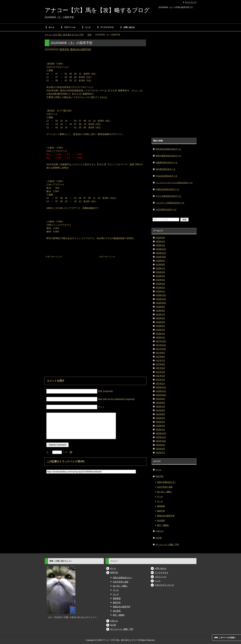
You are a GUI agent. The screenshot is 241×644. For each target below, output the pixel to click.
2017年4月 (160, 372)
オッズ (160, 501)
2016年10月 (161, 395)
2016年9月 (160, 399)
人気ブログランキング (164, 585)
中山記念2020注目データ (166, 176)
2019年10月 (161, 257)
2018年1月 (160, 337)
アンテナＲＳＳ (107, 27)
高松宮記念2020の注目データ (168, 149)
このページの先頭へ (227, 638)
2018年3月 (160, 330)
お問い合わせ (129, 27)
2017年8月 (160, 357)
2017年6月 (160, 364)
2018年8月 (160, 311)
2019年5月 (160, 276)
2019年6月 (160, 272)
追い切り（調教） (165, 492)
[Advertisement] (69, 279)
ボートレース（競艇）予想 (167, 545)
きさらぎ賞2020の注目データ (168, 196)
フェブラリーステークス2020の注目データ (174, 183)
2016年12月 (161, 387)
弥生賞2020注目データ (166, 169)
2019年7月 (160, 268)
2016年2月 (160, 426)
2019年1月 (160, 291)
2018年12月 (161, 295)
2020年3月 (160, 238)
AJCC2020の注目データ (166, 209)
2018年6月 (160, 318)
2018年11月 (161, 299)
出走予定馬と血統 (165, 487)
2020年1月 (160, 245)
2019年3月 (160, 284)
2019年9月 (160, 261)
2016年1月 (160, 430)
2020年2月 (160, 241)
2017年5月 (160, 368)
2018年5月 (160, 322)
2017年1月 (160, 383)
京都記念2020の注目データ (167, 189)
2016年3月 (160, 422)
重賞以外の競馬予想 (80, 49)
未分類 (159, 538)
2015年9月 (160, 445)
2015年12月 (161, 433)
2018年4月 (160, 326)
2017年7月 (160, 360)
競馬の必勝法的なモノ (167, 482)
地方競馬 (161, 521)
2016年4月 (160, 418)
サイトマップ (191, 2)
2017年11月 (161, 345)
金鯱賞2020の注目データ (166, 162)
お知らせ (160, 531)
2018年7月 (160, 314)
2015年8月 (160, 449)
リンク (88, 27)
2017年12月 (161, 341)
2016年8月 (160, 403)
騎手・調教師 (163, 525)
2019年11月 (161, 253)
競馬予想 (65, 49)
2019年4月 (160, 280)
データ (160, 497)
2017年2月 (160, 380)
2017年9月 (160, 353)
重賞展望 (161, 506)
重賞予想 (161, 511)
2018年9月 (160, 307)
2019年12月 (161, 249)
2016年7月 (160, 407)
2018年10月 (161, 303)
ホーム (51, 27)
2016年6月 (160, 410)
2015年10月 (161, 441)
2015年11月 (161, 437)
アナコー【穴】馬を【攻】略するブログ (97, 10)
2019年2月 (160, 288)
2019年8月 (160, 265)
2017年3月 (160, 376)
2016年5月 (160, 414)
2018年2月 (160, 334)
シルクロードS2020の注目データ (170, 203)
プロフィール (70, 27)
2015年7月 (160, 453)
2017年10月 (161, 349)
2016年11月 (161, 391)
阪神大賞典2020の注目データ (168, 156)
